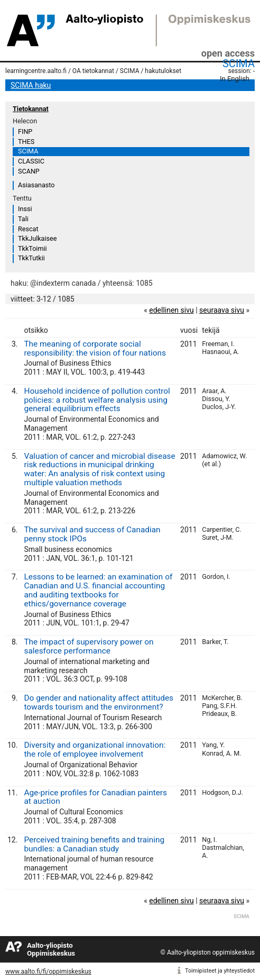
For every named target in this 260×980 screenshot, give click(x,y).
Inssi (25, 209)
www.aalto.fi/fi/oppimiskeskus (48, 972)
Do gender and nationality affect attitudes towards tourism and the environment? (99, 702)
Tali (23, 219)
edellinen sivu (171, 310)
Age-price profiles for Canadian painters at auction (95, 797)
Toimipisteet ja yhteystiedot (220, 971)
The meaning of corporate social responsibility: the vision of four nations (95, 348)
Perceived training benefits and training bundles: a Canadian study (94, 844)
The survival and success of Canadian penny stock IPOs (92, 534)
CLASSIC (31, 161)
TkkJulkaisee (37, 238)
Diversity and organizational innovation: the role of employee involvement (95, 750)
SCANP (29, 171)
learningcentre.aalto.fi (36, 71)
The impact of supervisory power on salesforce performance (89, 646)
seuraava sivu (222, 310)
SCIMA (239, 63)
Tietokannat (31, 109)
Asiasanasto (36, 185)
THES (26, 142)
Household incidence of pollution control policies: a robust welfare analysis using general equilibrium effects (97, 400)
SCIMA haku (31, 85)
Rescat (28, 229)
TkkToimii (32, 248)
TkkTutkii (31, 258)
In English (235, 79)
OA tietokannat (93, 71)
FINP (25, 131)
